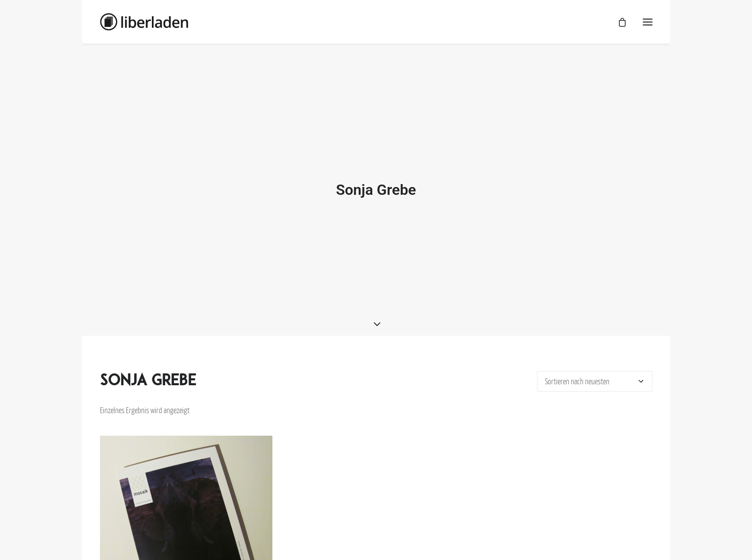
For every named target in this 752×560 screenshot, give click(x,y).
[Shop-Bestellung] (595, 374)
